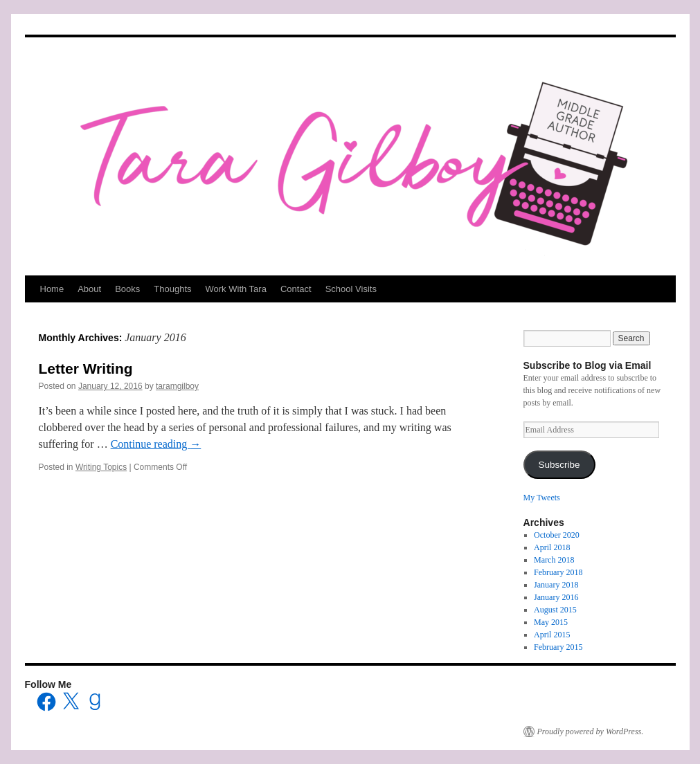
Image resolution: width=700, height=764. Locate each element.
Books (127, 289)
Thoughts (172, 289)
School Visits (351, 289)
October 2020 (557, 535)
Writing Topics (101, 467)
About (89, 289)
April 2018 (552, 547)
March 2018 (554, 560)
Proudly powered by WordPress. (591, 731)
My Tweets (542, 498)
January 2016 (556, 597)
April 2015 (552, 635)
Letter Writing (86, 369)
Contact (296, 289)
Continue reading (156, 444)
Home (52, 289)
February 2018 (558, 572)
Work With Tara (236, 289)
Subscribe (559, 465)
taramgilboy (177, 386)
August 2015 (555, 610)
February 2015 (558, 647)
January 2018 (556, 585)
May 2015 (551, 622)
